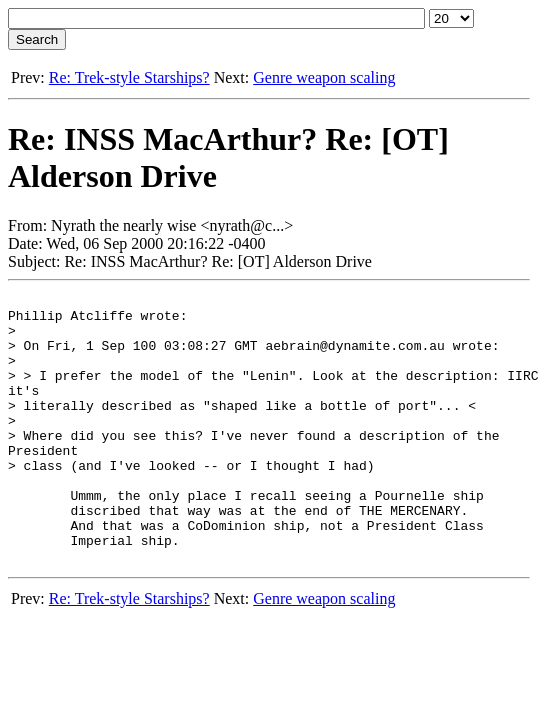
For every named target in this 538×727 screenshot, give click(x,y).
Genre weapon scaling (324, 77)
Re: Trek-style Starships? (129, 77)
